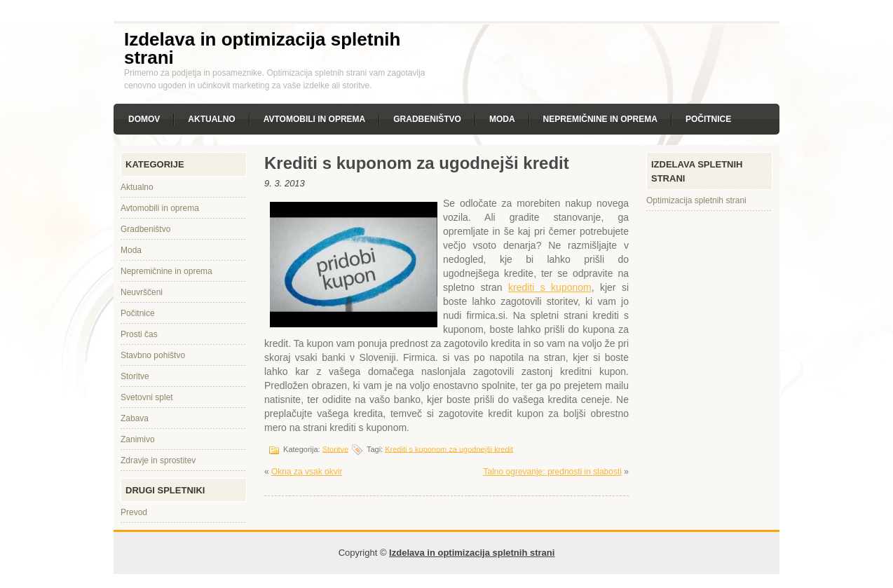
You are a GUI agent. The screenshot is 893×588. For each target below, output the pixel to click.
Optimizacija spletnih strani (696, 200)
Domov (144, 119)
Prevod (134, 512)
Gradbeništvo (427, 119)
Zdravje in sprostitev (158, 460)
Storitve (135, 376)
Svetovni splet (147, 397)
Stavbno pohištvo (153, 355)
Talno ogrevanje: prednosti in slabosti (553, 472)
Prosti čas (139, 334)
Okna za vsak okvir (307, 472)
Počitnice (708, 119)
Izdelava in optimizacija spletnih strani (262, 48)
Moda (502, 119)
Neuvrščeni (142, 292)
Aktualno (211, 119)
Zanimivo (138, 439)
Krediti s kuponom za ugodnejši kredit (449, 449)
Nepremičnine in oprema (600, 119)
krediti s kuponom (550, 287)
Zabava (135, 418)
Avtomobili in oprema (315, 119)
